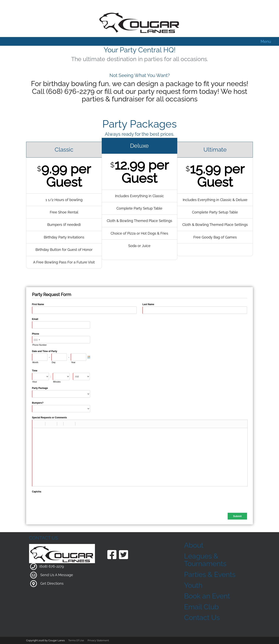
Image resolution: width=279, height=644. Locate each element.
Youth (193, 585)
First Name (38, 304)
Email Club (201, 607)
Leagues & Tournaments (205, 560)
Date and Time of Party (45, 351)
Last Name (148, 304)
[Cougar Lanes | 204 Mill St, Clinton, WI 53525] (139, 22)
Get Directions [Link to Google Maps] (52, 583)
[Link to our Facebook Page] (112, 555)
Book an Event (207, 596)
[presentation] (61, 501)
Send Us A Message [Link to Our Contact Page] (57, 575)
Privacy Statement (98, 640)
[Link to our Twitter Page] (124, 555)
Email (35, 319)
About (194, 545)
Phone (36, 334)
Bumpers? (38, 403)
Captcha (37, 492)
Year (73, 362)
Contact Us (202, 617)
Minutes (57, 382)
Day (54, 362)
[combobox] (37, 340)
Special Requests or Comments (49, 418)
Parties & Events (210, 574)
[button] (37, 424)
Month (35, 362)
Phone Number (40, 345)
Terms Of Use (76, 640)
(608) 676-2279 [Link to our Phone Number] (52, 566)
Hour (35, 382)
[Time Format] (81, 376)
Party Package (40, 388)
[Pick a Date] (89, 357)
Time (35, 371)
